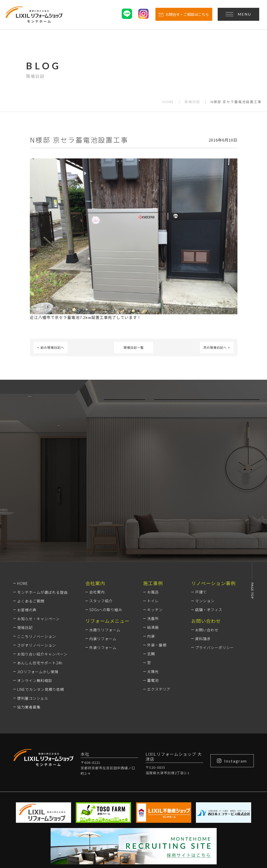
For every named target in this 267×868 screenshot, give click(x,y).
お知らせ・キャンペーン (38, 553)
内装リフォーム (103, 573)
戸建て (201, 527)
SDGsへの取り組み (106, 544)
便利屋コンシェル (33, 633)
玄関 (151, 589)
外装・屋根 (157, 580)
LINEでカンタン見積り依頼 (41, 624)
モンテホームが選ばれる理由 (42, 527)
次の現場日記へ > (217, 347)
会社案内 (97, 527)
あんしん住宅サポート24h (40, 597)
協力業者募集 (29, 642)
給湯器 (153, 562)
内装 (151, 571)
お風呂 (153, 527)
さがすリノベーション (37, 580)
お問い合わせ (207, 564)
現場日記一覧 (134, 347)
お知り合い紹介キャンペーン (42, 589)
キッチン (155, 544)
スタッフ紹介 (101, 536)
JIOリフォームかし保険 (38, 606)
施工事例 (153, 518)
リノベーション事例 (213, 518)
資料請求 (203, 573)
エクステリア (159, 624)
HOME (168, 102)
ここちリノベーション (37, 571)
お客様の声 (27, 544)
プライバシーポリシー (215, 582)
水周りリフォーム (105, 564)
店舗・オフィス (209, 544)
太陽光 (153, 606)
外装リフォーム (103, 582)
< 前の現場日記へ (51, 347)
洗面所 (153, 553)
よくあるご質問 (31, 536)
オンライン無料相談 (35, 615)
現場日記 (192, 102)
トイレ (153, 536)
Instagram (232, 695)
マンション (205, 536)
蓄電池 (153, 615)
